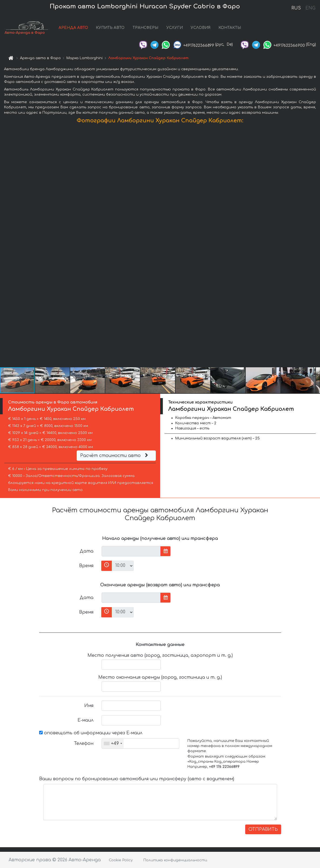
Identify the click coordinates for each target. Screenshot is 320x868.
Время (86, 566)
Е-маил (85, 720)
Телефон (84, 743)
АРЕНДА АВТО (73, 28)
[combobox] (113, 743)
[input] (131, 551)
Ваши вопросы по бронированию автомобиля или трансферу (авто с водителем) (137, 779)
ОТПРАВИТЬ (263, 829)
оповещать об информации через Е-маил (91, 733)
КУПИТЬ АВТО (110, 28)
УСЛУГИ (175, 28)
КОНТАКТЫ (230, 28)
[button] (315, 247)
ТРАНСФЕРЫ (145, 28)
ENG (310, 8)
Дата (87, 551)
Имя (89, 706)
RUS (296, 8)
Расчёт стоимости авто (115, 456)
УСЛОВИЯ (201, 28)
